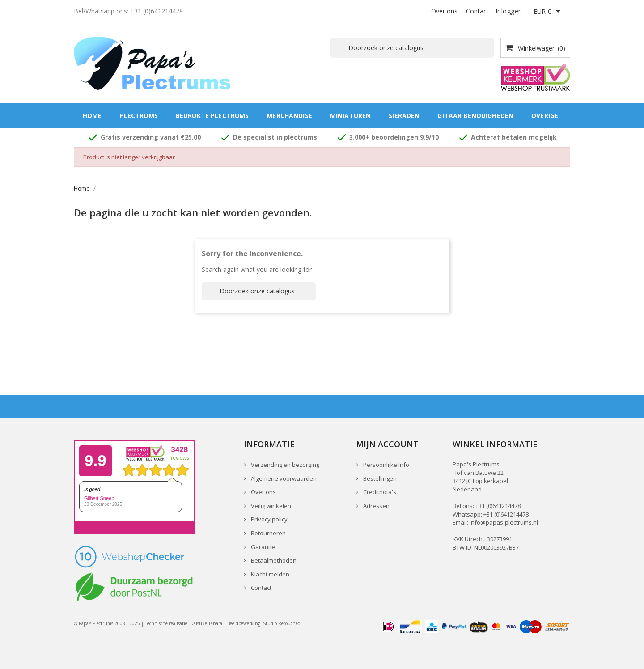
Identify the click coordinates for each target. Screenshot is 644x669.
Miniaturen (350, 116)
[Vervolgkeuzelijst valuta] (549, 12)
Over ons (444, 11)
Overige (545, 116)
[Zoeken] (412, 48)
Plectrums (139, 116)
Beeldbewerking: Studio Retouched (264, 623)
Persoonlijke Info (386, 465)
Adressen (376, 506)
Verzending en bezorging (284, 465)
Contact (477, 11)
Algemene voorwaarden (283, 478)
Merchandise (289, 116)
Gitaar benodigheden (475, 116)
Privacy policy (269, 519)
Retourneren (268, 533)
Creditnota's (379, 492)
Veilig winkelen (270, 506)
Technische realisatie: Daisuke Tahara (184, 623)
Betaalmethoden (273, 560)
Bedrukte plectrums (212, 116)
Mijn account (387, 444)
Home (92, 116)
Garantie (262, 547)
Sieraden (404, 116)
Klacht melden (269, 574)
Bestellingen (379, 478)
